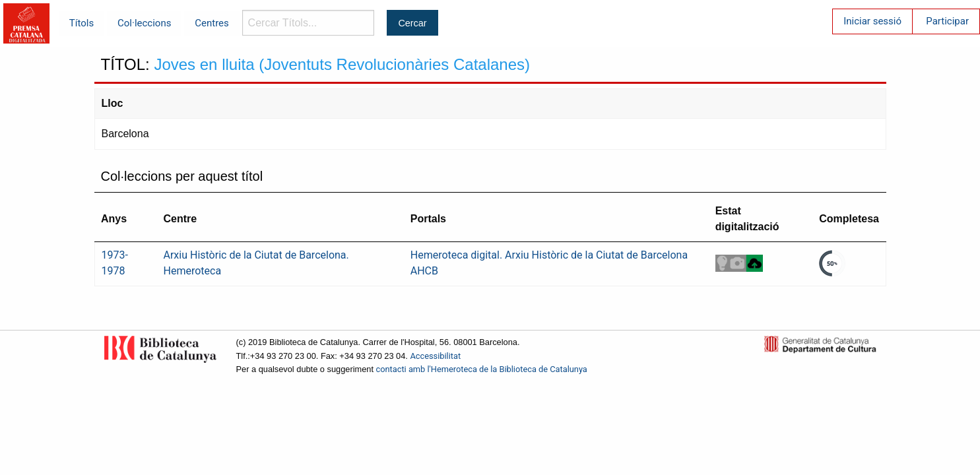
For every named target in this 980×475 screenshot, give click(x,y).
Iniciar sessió (872, 21)
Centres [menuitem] (212, 23)
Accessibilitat (435, 356)
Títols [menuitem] (82, 23)
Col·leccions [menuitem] (144, 23)
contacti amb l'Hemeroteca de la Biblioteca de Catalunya (482, 369)
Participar (947, 21)
